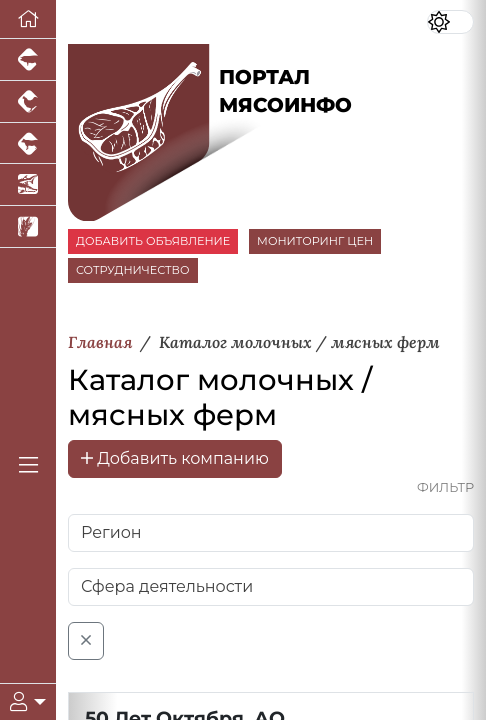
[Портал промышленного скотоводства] (28, 144)
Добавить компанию (175, 458)
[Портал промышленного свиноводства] (28, 60)
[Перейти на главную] (28, 19)
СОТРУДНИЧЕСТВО (133, 270)
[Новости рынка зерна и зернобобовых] (28, 227)
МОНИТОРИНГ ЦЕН (315, 241)
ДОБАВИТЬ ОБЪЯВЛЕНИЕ (153, 241)
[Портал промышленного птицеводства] (28, 102)
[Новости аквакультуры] (28, 185)
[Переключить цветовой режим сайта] (450, 22)
